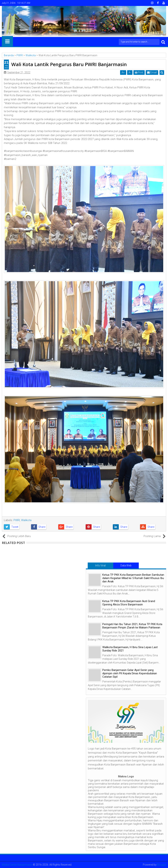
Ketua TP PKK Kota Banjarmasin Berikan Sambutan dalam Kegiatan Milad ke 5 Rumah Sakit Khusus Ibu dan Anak (133, 578)
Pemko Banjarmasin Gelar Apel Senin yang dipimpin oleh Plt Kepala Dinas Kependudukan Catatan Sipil (130, 673)
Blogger (162, 865)
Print (139, 72)
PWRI (17, 520)
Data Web (126, 565)
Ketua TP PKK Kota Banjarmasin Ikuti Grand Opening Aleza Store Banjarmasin (129, 603)
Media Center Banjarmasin (17, 865)
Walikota (26, 520)
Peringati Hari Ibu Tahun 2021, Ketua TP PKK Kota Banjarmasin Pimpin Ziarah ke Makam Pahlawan (132, 626)
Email (152, 72)
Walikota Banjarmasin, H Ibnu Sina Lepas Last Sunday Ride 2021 (130, 649)
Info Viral (100, 565)
